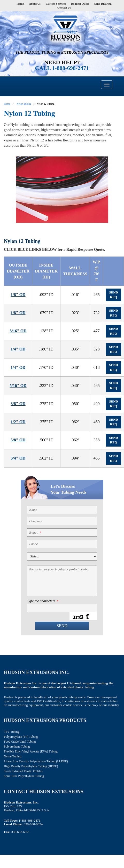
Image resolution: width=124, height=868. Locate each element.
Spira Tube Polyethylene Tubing (24, 776)
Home (20, 4)
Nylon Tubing (24, 104)
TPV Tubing (11, 732)
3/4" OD (18, 458)
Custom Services (56, 4)
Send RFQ (114, 295)
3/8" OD (18, 404)
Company (36, 521)
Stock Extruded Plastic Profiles (23, 771)
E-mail (35, 532)
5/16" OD (18, 386)
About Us (35, 4)
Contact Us (64, 8)
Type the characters (42, 601)
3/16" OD (18, 331)
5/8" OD (18, 440)
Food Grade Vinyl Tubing (20, 742)
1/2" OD (18, 422)
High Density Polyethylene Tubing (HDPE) (31, 766)
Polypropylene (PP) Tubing (21, 737)
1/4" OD (18, 349)
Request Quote (80, 4)
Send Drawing (103, 4)
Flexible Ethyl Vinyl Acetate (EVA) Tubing (31, 751)
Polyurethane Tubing (17, 747)
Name (33, 510)
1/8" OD (18, 295)
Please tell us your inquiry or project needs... (59, 569)
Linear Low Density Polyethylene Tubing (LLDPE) (36, 761)
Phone (33, 544)
